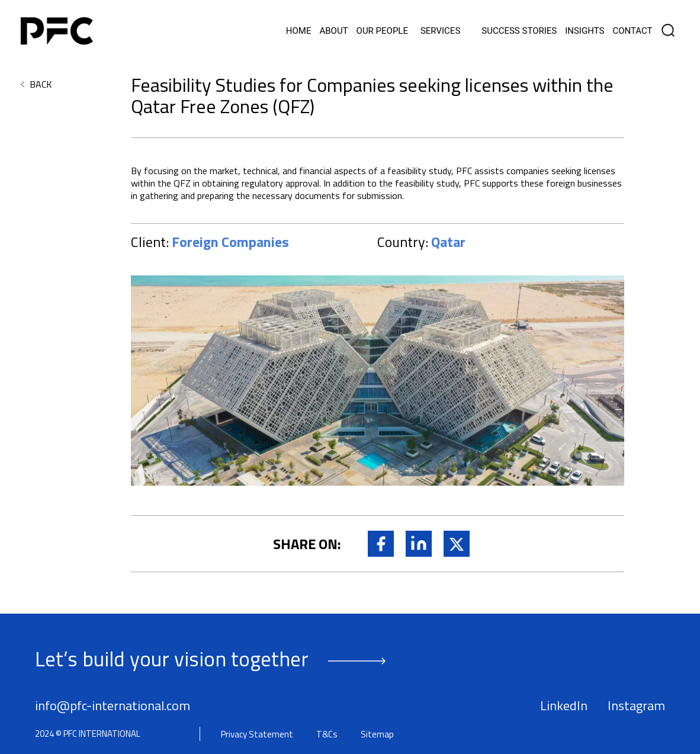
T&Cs (327, 734)
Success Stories (519, 31)
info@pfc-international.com (113, 705)
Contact (632, 31)
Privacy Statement (257, 734)
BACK (41, 84)
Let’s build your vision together (172, 659)
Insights (585, 31)
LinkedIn (564, 706)
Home (299, 31)
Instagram (636, 706)
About (333, 31)
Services (440, 31)
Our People (382, 31)
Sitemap (377, 734)
